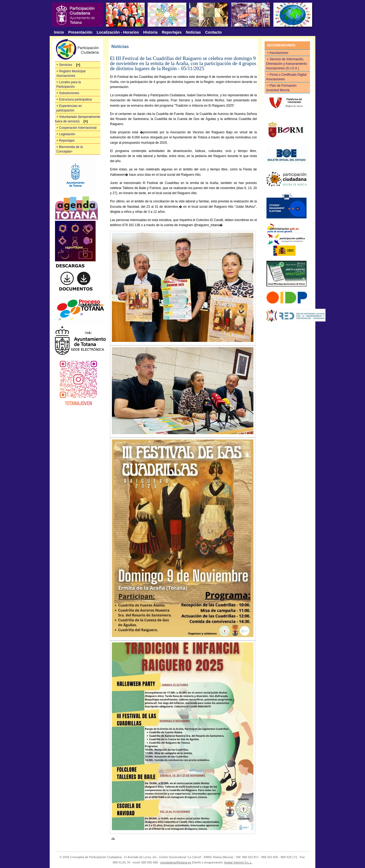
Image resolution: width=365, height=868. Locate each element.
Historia (150, 32)
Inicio (59, 32)
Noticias (193, 32)
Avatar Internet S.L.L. (238, 862)
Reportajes (172, 32)
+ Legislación (66, 134)
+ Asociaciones (278, 53)
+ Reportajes (65, 141)
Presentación (80, 32)
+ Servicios (65, 65)
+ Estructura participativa (74, 99)
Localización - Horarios (118, 32)
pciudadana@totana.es (176, 862)
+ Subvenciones (68, 93)
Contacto (213, 32)
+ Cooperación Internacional (76, 128)
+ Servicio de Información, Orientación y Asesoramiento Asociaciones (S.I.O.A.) (286, 64)
